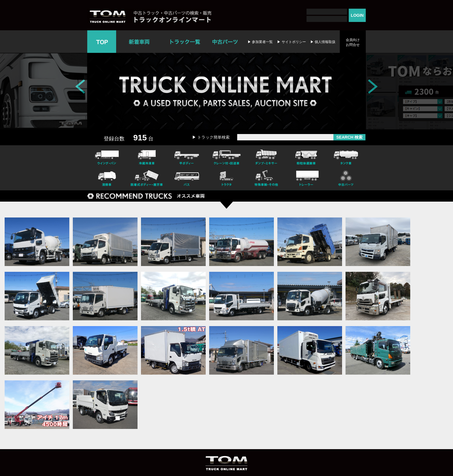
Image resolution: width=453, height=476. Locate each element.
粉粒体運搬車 (306, 157)
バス (187, 179)
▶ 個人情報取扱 (323, 42)
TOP (102, 42)
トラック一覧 (185, 42)
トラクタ (226, 179)
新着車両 (140, 42)
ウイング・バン (107, 157)
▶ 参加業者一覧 (260, 42)
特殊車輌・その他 (266, 179)
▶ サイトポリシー (291, 42)
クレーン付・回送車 (226, 157)
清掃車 (107, 179)
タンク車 (346, 157)
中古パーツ (225, 42)
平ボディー (187, 157)
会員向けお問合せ (353, 42)
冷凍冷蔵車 (147, 157)
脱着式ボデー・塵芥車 (147, 179)
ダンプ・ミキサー (266, 157)
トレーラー (306, 179)
